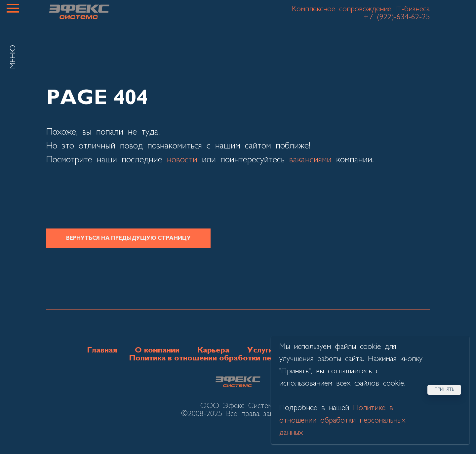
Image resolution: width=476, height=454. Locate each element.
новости (182, 160)
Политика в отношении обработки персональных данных (238, 358)
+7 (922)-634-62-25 (397, 17)
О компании (157, 351)
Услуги (260, 351)
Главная (102, 351)
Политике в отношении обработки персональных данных (342, 420)
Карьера (213, 351)
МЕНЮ (13, 57)
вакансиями (310, 160)
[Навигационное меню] (13, 8)
